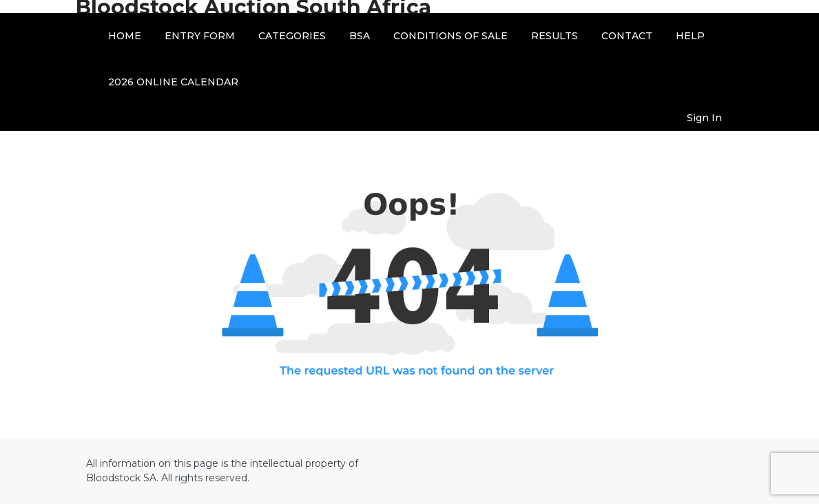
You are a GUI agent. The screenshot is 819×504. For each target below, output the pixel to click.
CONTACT (627, 36)
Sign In (704, 118)
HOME (125, 36)
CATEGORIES (292, 36)
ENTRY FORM (200, 36)
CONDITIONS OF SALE (450, 36)
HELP (690, 36)
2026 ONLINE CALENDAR (173, 82)
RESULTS (554, 36)
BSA (360, 36)
